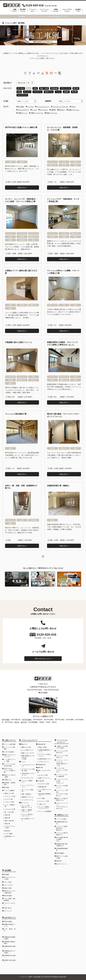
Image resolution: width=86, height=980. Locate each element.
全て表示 (21, 88)
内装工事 (7, 815)
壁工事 (76, 88)
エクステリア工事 (10, 809)
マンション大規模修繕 (45, 811)
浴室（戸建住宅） (27, 794)
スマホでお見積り (9, 751)
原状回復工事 (42, 786)
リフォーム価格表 (9, 790)
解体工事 (40, 767)
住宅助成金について (10, 837)
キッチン (27, 92)
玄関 (35, 88)
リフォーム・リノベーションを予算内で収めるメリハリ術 (62, 762)
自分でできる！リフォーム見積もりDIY (10, 770)
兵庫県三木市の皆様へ (10, 961)
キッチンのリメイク (27, 777)
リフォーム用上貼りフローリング (27, 815)
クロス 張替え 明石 (10, 929)
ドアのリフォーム (44, 761)
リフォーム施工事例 (10, 744)
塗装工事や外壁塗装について (45, 794)
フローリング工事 (10, 796)
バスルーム (38, 92)
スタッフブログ (67, 10)
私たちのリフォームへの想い (10, 878)
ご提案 (14, 10)
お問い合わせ (8, 907)
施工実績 (6, 787)
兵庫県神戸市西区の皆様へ (10, 942)
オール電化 (42, 798)
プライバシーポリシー (10, 904)
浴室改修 (55, 88)
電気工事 (7, 817)
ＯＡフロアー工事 (44, 783)
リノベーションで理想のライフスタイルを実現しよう (62, 792)
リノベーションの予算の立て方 (62, 751)
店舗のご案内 (8, 888)
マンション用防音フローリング (27, 806)
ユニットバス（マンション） (28, 786)
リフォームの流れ (61, 818)
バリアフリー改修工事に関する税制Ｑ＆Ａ (62, 828)
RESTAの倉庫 (8, 895)
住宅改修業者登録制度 (62, 849)
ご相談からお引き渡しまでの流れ (62, 747)
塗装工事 (7, 823)
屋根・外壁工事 (9, 820)
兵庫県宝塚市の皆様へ (10, 947)
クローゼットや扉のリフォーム (45, 755)
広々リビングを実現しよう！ (62, 786)
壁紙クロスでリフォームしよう (10, 755)
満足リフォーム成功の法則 (62, 857)
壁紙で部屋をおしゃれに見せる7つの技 (28, 757)
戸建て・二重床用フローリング (27, 810)
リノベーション (44, 10)
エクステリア (22, 95)
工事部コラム (8, 779)
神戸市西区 (6, 719)
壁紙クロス (49, 92)
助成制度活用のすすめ (62, 822)
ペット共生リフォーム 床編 (10, 760)
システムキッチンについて (28, 765)
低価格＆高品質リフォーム (10, 925)
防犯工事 (7, 830)
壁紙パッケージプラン (28, 753)
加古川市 (24, 722)
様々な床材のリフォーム (28, 819)
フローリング (66, 88)
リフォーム (33, 10)
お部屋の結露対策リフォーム (45, 750)
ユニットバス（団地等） (27, 790)
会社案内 (78, 10)
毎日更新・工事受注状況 (10, 783)
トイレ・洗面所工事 (10, 805)
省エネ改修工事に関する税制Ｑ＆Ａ (62, 839)
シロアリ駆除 (9, 833)
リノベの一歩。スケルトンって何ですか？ (62, 770)
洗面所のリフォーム (27, 797)
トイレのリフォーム (27, 799)
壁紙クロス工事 (9, 793)
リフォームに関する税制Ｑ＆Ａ (62, 833)
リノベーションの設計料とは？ (62, 756)
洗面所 (67, 92)
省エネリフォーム (61, 863)
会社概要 (44, 692)
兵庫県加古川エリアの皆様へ (10, 951)
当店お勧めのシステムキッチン (28, 774)
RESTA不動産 (8, 921)
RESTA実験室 (60, 853)
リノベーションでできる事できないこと (62, 781)
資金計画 (59, 860)
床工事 (75, 92)
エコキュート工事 (44, 801)
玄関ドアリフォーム (44, 778)
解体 (29, 88)
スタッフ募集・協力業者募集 (10, 899)
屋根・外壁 (44, 88)
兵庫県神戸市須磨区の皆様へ (10, 938)
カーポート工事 (43, 775)
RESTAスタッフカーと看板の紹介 (10, 891)
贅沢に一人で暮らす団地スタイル (62, 799)
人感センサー (42, 804)
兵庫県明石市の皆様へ (10, 956)
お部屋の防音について (45, 758)
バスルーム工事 (9, 802)
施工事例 (23, 10)
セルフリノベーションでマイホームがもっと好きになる (62, 805)
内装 (19, 92)
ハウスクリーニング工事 (10, 827)
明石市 (17, 722)
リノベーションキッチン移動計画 (62, 775)
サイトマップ (8, 911)
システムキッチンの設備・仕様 (28, 769)
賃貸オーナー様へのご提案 (10, 776)
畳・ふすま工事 (9, 812)
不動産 (56, 10)
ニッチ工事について (27, 750)
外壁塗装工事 (41, 764)
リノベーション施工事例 (10, 748)
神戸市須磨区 (27, 719)
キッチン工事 (9, 799)
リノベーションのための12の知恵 (10, 765)
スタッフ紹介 (8, 882)
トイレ (58, 92)
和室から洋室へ (43, 747)
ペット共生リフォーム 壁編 (45, 790)
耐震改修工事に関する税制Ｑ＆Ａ (62, 844)
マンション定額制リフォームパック (44, 807)
